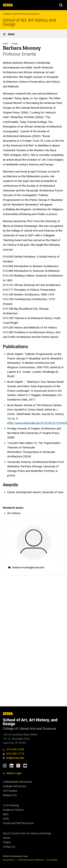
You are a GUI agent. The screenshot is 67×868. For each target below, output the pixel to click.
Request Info (10, 795)
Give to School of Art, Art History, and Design (27, 833)
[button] (61, 5)
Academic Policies (13, 810)
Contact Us (9, 847)
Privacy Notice (9, 860)
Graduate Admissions (14, 786)
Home (5, 44)
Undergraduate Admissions (18, 782)
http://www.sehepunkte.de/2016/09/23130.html (37, 423)
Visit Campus (10, 791)
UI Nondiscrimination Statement (31, 860)
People (15, 44)
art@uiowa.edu (13, 758)
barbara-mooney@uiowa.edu (28, 567)
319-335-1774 (13, 754)
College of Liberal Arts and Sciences (21, 14)
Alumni (7, 838)
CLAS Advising (11, 805)
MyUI (6, 814)
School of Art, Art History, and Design (29, 22)
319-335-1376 (13, 749)
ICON (6, 819)
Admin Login (14, 773)
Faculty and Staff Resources (18, 823)
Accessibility (52, 860)
